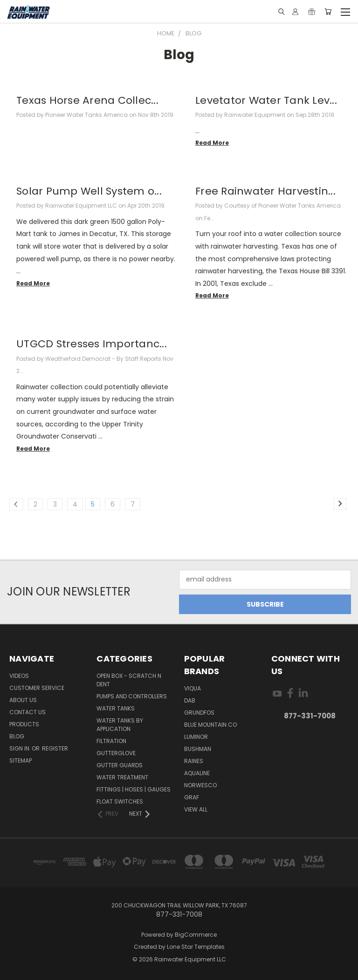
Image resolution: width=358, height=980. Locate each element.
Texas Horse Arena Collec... (87, 100)
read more (212, 143)
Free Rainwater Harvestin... (265, 191)
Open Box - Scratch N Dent (129, 680)
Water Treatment (122, 777)
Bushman (198, 749)
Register (55, 748)
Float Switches (120, 801)
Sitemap (21, 760)
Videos (19, 676)
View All (196, 809)
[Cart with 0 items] (328, 12)
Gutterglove (116, 753)
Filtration (111, 741)
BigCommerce (196, 935)
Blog (17, 736)
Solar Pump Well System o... (89, 191)
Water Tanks (116, 708)
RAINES (194, 761)
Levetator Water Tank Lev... (266, 100)
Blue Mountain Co (210, 725)
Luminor (196, 737)
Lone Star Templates (196, 947)
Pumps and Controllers (132, 696)
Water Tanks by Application (120, 725)
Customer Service (37, 688)
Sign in (20, 748)
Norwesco (200, 785)
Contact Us (28, 712)
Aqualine (197, 773)
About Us (23, 700)
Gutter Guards (120, 765)
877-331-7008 (310, 716)
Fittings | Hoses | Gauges (134, 789)
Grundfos (199, 713)
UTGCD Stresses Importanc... (92, 344)
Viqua (193, 688)
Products (24, 724)
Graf (192, 797)
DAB (190, 700)
